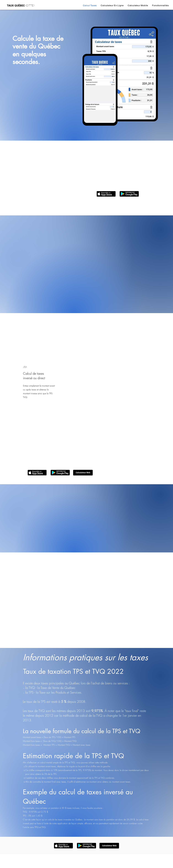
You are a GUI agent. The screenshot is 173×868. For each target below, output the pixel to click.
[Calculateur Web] (83, 473)
